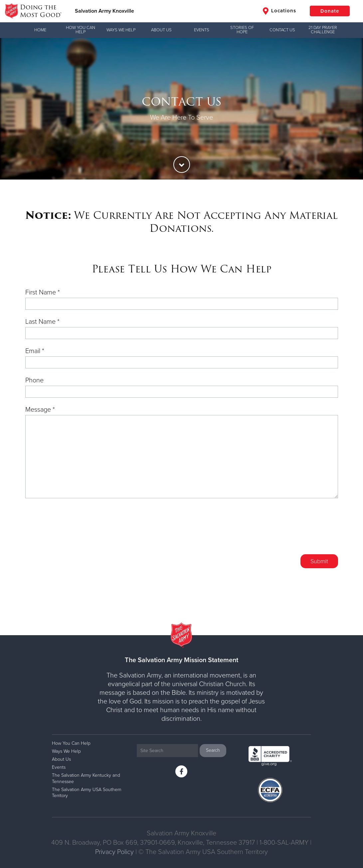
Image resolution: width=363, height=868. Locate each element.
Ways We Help (121, 30)
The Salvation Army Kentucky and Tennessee (86, 778)
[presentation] (287, 531)
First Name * (43, 292)
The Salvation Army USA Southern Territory (87, 793)
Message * (40, 410)
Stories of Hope (242, 30)
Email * (35, 351)
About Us (161, 30)
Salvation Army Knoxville (104, 11)
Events (202, 30)
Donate (330, 11)
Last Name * (42, 322)
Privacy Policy (114, 852)
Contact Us (282, 30)
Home (40, 30)
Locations (279, 11)
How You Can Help (81, 30)
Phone (34, 380)
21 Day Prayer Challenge (323, 30)
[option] (181, 109)
